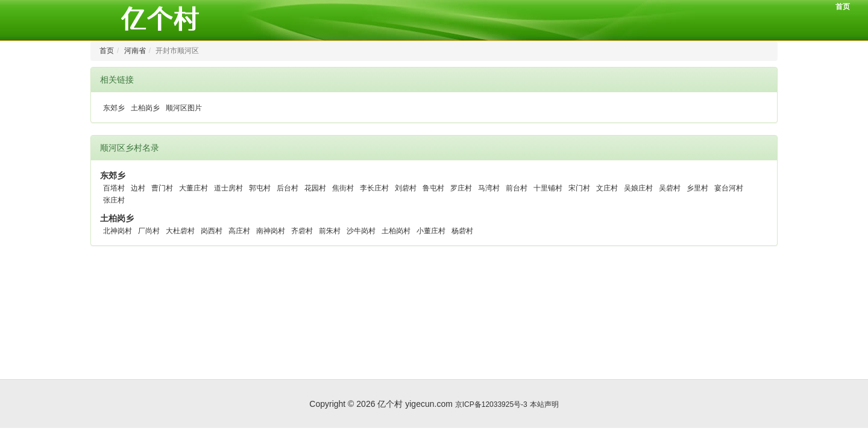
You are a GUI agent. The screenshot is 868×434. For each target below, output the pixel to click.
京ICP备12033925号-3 (491, 404)
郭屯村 (260, 188)
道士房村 (228, 188)
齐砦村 (302, 231)
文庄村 (607, 188)
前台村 (517, 188)
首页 (843, 7)
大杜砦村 (180, 231)
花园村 (315, 188)
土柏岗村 (396, 231)
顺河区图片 (184, 108)
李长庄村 (374, 188)
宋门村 (579, 188)
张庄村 (114, 200)
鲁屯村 (433, 188)
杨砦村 (462, 231)
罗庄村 (461, 188)
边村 (138, 188)
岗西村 (212, 231)
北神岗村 (118, 231)
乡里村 (697, 188)
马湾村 (489, 188)
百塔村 (114, 188)
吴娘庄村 (638, 188)
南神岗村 (271, 231)
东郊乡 (114, 108)
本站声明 (544, 404)
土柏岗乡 (145, 108)
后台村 (288, 188)
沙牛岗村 (361, 231)
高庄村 (239, 231)
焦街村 (343, 188)
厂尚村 (149, 231)
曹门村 (162, 188)
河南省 (135, 51)
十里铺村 (548, 188)
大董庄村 (193, 188)
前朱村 (330, 231)
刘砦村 (406, 188)
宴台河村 (729, 188)
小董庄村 (431, 231)
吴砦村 (670, 188)
